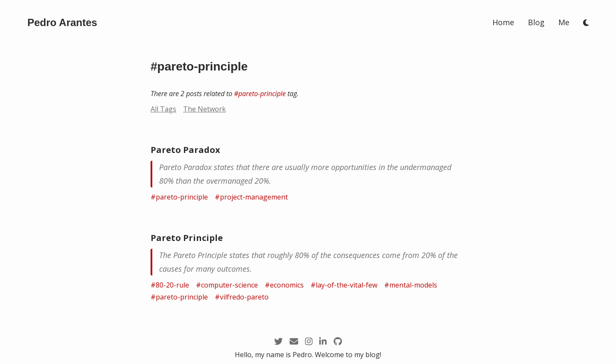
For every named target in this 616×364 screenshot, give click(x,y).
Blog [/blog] (536, 22)
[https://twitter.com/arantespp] (278, 341)
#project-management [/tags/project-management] (251, 197)
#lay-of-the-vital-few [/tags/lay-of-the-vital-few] (344, 285)
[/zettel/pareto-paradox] (308, 174)
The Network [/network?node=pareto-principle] (204, 109)
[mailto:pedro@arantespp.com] (294, 341)
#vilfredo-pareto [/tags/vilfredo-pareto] (242, 297)
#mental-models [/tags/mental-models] (411, 285)
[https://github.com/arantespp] (338, 341)
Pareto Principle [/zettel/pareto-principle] (187, 238)
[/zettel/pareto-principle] (308, 262)
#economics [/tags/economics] (284, 285)
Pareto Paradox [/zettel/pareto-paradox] (185, 150)
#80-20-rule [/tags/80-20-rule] (170, 285)
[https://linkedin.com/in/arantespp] (323, 341)
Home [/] (503, 22)
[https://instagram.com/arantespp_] (309, 341)
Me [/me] (564, 22)
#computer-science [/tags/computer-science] (227, 285)
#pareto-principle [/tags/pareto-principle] (260, 94)
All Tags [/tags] (163, 109)
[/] (62, 23)
